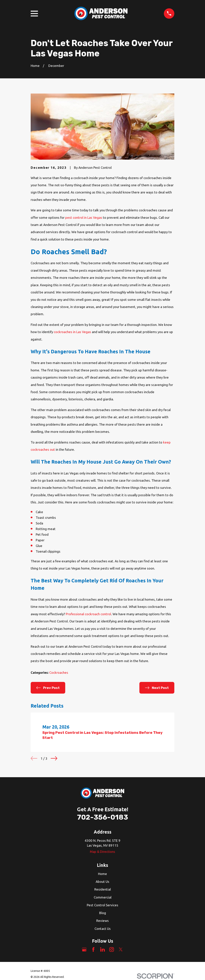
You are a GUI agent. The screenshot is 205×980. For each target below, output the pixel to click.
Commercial (103, 897)
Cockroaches (59, 672)
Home (102, 874)
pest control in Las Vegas (84, 217)
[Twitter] (121, 949)
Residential (103, 889)
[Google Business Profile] (84, 949)
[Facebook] (93, 949)
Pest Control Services (102, 905)
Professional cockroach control (88, 614)
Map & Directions (102, 852)
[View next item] (54, 758)
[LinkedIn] (102, 949)
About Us (102, 882)
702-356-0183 (103, 817)
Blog (103, 913)
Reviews (102, 921)
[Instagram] (112, 949)
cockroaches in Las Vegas (72, 332)
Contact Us (103, 929)
